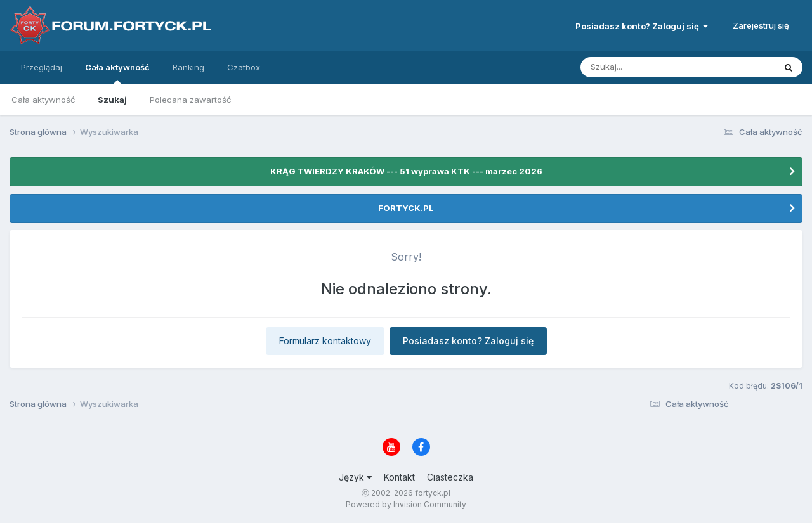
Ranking (188, 67)
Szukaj (112, 100)
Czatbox (244, 67)
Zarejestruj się (761, 25)
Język (355, 477)
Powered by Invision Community (406, 504)
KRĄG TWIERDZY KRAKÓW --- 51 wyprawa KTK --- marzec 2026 (406, 171)
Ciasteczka (450, 477)
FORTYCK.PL (406, 208)
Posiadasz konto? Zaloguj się (642, 26)
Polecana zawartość (190, 100)
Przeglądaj (42, 67)
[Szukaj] (646, 67)
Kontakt (399, 477)
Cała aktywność (117, 73)
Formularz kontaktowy (325, 341)
